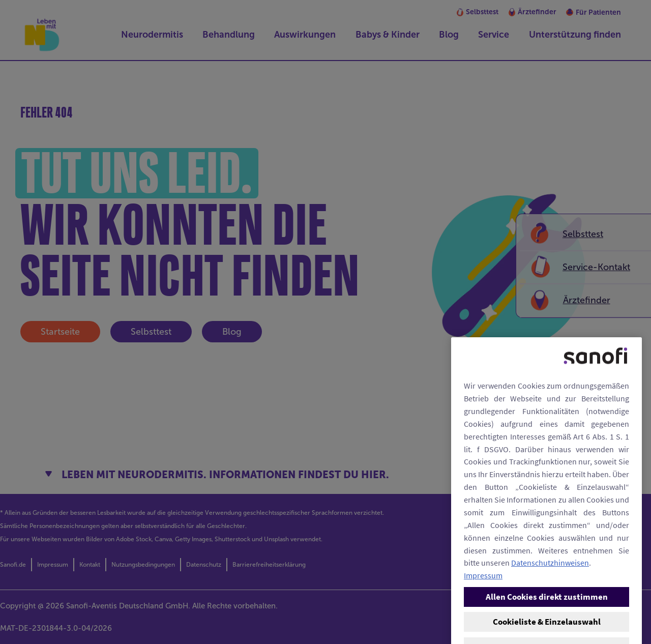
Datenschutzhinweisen (550, 621)
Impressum (483, 633)
